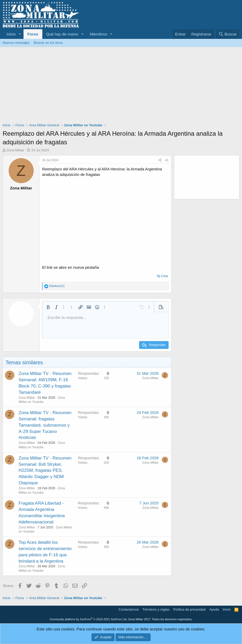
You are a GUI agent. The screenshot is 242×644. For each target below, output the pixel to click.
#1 (167, 160)
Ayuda (214, 609)
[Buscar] (228, 34)
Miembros (99, 34)
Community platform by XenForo (88, 619)
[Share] (160, 160)
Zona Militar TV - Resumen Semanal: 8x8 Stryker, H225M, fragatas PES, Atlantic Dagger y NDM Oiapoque (45, 470)
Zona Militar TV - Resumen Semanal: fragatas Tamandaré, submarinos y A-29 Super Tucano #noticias (45, 425)
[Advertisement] (121, 86)
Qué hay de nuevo (62, 34)
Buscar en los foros (48, 43)
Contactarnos (128, 609)
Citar (165, 276)
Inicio (11, 34)
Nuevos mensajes (16, 43)
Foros (33, 34)
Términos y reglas (156, 609)
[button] (20, 34)
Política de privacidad (189, 609)
